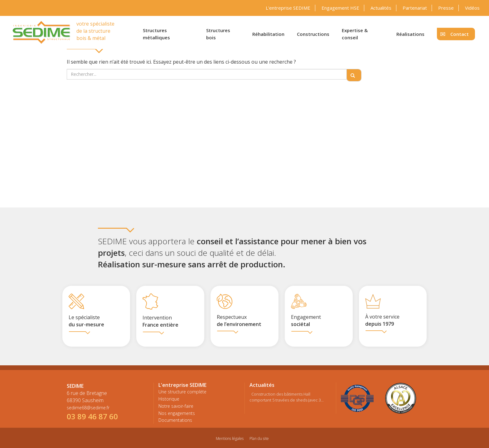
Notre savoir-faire (176, 406)
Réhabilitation (268, 34)
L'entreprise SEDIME (288, 8)
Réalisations (410, 34)
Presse (446, 8)
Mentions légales (230, 438)
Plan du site (259, 438)
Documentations (175, 420)
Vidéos (472, 8)
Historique (169, 399)
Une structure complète (182, 392)
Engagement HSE (340, 8)
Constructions (313, 34)
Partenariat (415, 8)
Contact (460, 34)
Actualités (381, 8)
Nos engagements (177, 413)
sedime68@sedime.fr (88, 408)
